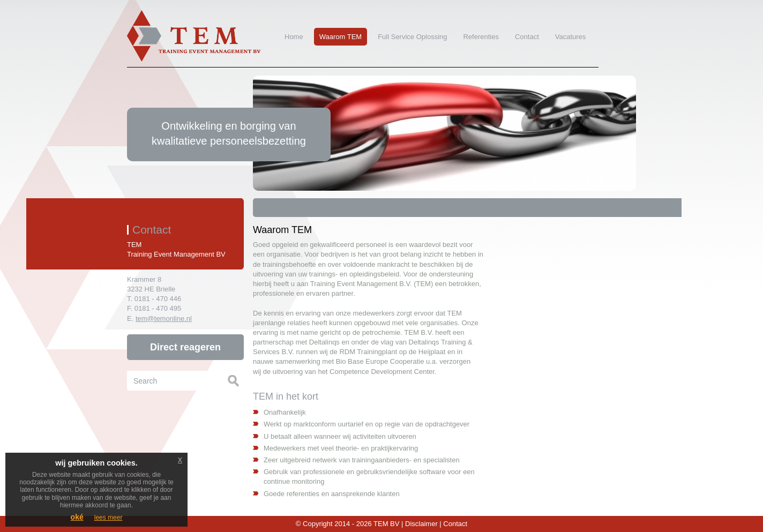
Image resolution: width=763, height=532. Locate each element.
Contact (524, 37)
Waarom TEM (341, 37)
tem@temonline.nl (164, 319)
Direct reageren (185, 347)
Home (294, 37)
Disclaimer (421, 524)
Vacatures (571, 37)
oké (77, 517)
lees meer (109, 518)
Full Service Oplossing (412, 37)
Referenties (481, 37)
